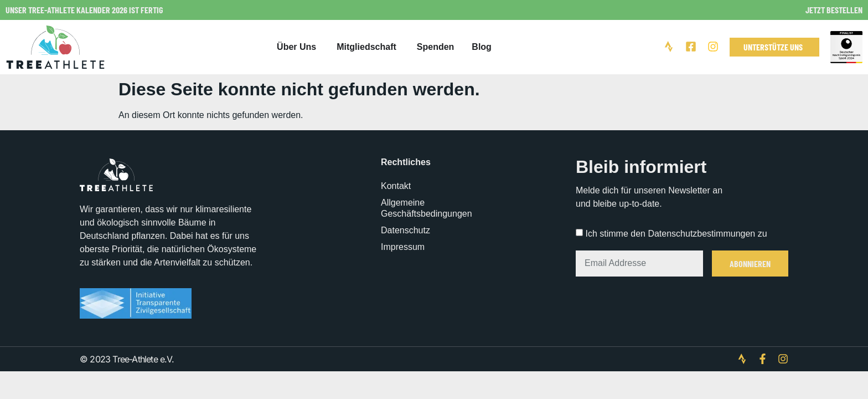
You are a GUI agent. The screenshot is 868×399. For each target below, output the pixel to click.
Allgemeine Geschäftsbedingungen (427, 208)
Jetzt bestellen (834, 10)
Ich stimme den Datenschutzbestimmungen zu (676, 234)
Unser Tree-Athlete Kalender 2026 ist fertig (84, 10)
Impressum (403, 247)
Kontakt (396, 186)
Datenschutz (405, 230)
